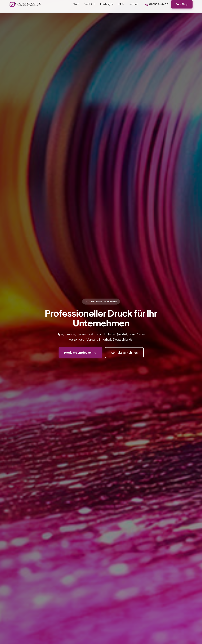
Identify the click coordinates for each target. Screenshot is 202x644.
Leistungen (107, 4)
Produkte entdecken (80, 352)
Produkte (89, 4)
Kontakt (134, 4)
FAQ (121, 4)
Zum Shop (182, 4)
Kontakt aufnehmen (124, 352)
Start (76, 4)
